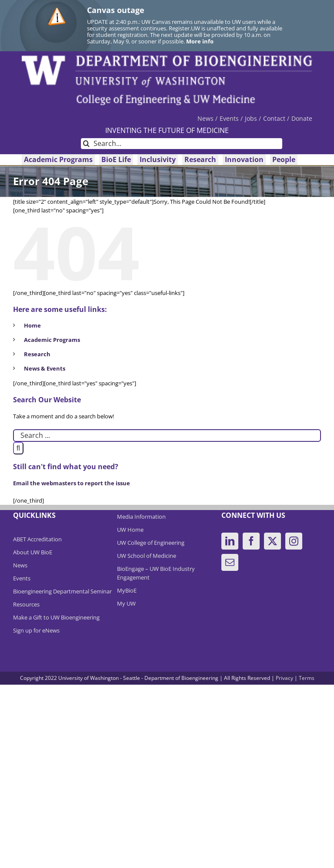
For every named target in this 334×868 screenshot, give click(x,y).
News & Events (45, 368)
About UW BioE (33, 552)
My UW (126, 603)
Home (32, 325)
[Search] (86, 144)
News (20, 565)
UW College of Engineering (151, 543)
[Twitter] (272, 541)
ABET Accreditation (37, 539)
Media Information (141, 517)
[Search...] (182, 144)
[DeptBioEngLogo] (167, 58)
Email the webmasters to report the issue (72, 483)
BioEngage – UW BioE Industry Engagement (156, 573)
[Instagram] (294, 541)
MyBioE (127, 590)
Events (22, 578)
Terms (307, 678)
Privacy (284, 678)
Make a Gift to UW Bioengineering (56, 617)
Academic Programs (52, 340)
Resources (26, 604)
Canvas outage (116, 10)
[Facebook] (251, 541)
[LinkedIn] (230, 541)
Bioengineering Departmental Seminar (62, 591)
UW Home (130, 530)
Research (37, 354)
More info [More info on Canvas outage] (200, 41)
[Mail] (230, 562)
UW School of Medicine (147, 556)
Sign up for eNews (36, 630)
